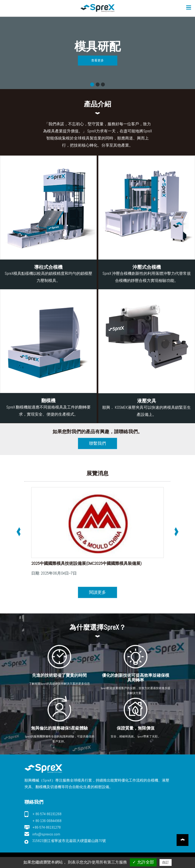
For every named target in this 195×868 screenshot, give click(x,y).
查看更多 (97, 60)
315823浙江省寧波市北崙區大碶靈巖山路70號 (69, 841)
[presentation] (19, 532)
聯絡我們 (34, 802)
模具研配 (92, 84)
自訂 (166, 862)
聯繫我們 (97, 443)
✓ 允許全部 (143, 862)
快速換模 (103, 84)
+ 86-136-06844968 (47, 821)
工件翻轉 (98, 84)
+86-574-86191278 (47, 827)
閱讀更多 (97, 592)
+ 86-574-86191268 (47, 814)
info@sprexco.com (46, 834)
